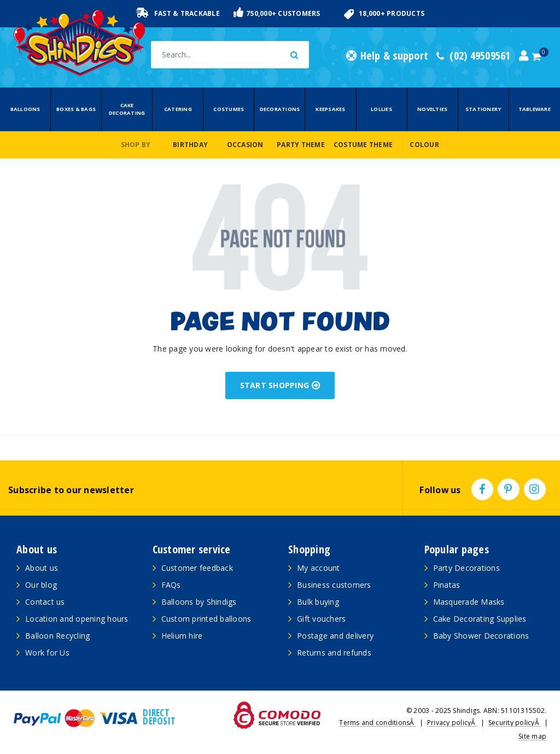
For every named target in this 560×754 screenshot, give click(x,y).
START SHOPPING (280, 385)
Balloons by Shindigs (199, 602)
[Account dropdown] (524, 56)
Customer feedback (197, 568)
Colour (424, 145)
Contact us (45, 602)
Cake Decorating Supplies (480, 619)
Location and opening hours (77, 619)
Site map (532, 736)
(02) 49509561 (474, 56)
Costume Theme (363, 145)
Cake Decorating (127, 109)
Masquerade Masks (469, 602)
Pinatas (447, 585)
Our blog (41, 585)
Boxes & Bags (76, 109)
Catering (178, 109)
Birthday (190, 145)
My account (319, 568)
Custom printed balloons (206, 619)
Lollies (381, 109)
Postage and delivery (335, 636)
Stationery (483, 109)
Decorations (280, 109)
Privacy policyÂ (452, 723)
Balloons (25, 109)
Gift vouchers (321, 619)
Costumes (229, 109)
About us (42, 568)
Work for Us (47, 653)
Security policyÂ (515, 723)
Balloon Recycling (57, 636)
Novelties (432, 109)
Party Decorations (466, 568)
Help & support (387, 56)
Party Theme (301, 145)
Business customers (334, 585)
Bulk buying (318, 602)
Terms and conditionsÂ (378, 723)
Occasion (245, 145)
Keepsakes (330, 109)
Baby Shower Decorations (481, 636)
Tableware (535, 109)
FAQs (171, 585)
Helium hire (182, 636)
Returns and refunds (334, 653)
